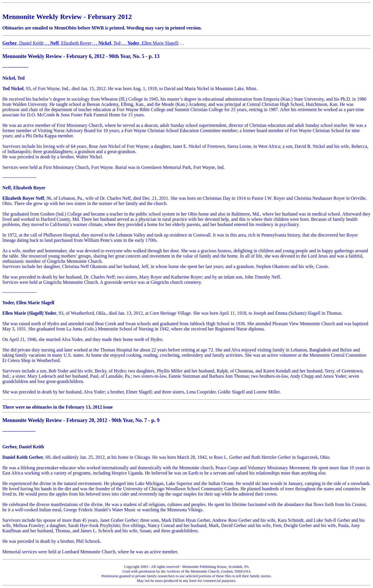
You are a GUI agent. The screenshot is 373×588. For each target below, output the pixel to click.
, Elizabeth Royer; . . (74, 43)
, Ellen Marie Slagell (153, 43)
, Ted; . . (113, 43)
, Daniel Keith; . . (26, 43)
